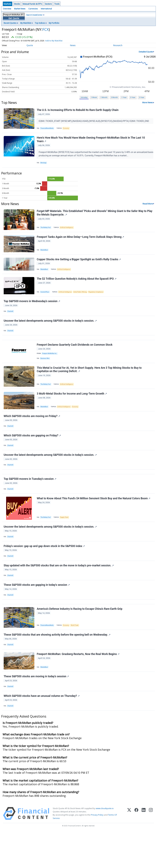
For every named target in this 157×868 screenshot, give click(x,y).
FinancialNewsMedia (48, 129)
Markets (8, 4)
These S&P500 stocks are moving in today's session (37, 710)
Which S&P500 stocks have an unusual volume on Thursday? (42, 731)
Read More (148, 206)
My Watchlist (26, 23)
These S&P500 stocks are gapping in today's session (37, 613)
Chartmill (11, 319)
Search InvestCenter (34, 15)
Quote (30, 45)
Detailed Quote (146, 52)
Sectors (48, 4)
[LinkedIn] (144, 850)
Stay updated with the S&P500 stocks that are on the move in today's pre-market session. (59, 592)
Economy (68, 129)
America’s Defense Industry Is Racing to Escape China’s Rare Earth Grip (80, 639)
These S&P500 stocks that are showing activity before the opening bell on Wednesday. (57, 666)
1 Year (124, 97)
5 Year (142, 97)
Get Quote (14, 18)
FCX (46, 29)
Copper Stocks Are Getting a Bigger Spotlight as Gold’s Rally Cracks (79, 265)
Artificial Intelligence (68, 230)
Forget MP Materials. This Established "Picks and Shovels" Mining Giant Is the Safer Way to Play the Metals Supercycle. (95, 216)
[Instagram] (151, 850)
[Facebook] (136, 850)
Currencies (33, 9)
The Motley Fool (46, 230)
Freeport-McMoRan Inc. (50, 365)
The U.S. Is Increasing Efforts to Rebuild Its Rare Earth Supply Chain (78, 110)
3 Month (114, 97)
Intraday (84, 97)
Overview (7, 9)
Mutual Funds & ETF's (32, 4)
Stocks (17, 4)
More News (148, 102)
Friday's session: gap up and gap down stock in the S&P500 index (45, 571)
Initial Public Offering (83, 298)
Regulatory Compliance (100, 298)
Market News (20, 9)
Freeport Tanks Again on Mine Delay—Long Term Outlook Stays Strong (81, 241)
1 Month (104, 97)
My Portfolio (54, 23)
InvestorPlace (46, 298)
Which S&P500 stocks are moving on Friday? (32, 432)
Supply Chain (66, 539)
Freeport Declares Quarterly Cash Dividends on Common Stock (75, 356)
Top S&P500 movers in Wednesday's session (32, 309)
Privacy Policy (97, 851)
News (73, 45)
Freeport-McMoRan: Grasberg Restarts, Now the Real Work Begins (78, 687)
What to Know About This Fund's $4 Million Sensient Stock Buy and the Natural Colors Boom (94, 521)
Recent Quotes (10, 23)
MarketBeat (45, 254)
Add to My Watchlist (59, 41)
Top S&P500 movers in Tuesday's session (30, 500)
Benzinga (44, 165)
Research (118, 45)
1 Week (94, 97)
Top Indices (40, 23)
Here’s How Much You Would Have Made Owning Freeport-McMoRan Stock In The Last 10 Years (91, 141)
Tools (57, 4)
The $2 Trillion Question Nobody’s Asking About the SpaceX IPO (77, 285)
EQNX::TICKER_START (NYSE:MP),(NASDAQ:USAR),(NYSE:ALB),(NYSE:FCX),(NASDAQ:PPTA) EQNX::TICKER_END (95, 121)
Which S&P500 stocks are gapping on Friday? (33, 453)
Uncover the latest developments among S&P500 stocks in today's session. (51, 330)
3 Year (133, 97)
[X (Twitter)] (129, 850)
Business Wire (46, 371)
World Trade (77, 655)
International (46, 9)
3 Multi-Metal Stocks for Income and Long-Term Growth (72, 408)
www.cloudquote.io (105, 844)
